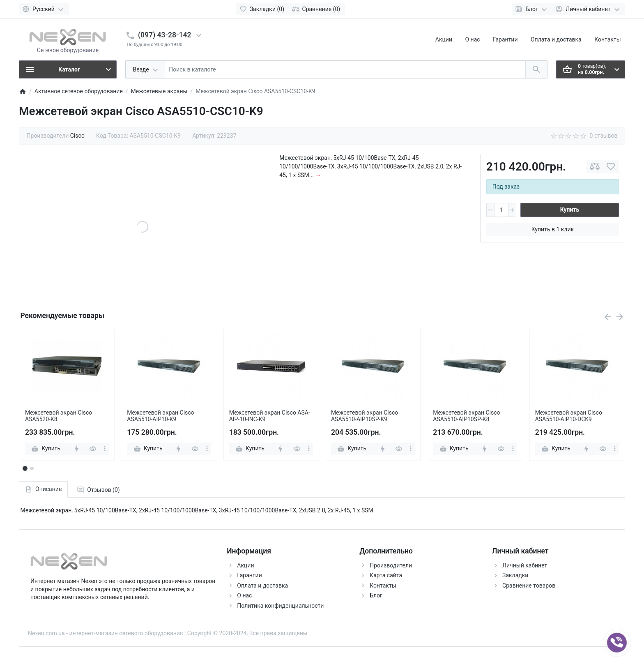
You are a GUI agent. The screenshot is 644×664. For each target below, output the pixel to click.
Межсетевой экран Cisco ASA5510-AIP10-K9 (160, 416)
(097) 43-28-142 (164, 35)
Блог (376, 595)
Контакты (607, 39)
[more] (105, 449)
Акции (444, 39)
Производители (391, 565)
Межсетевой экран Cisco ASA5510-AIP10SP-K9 (365, 416)
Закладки (515, 575)
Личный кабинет (525, 565)
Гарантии (505, 39)
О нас (472, 39)
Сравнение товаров (529, 586)
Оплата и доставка (556, 39)
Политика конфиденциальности (280, 606)
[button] (32, 468)
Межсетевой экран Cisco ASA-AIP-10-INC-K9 (270, 416)
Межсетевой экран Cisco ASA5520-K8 (59, 416)
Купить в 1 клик (553, 229)
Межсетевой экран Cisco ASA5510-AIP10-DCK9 (569, 416)
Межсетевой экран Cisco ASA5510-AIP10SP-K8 (466, 416)
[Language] (44, 9)
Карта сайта (386, 575)
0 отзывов (604, 136)
